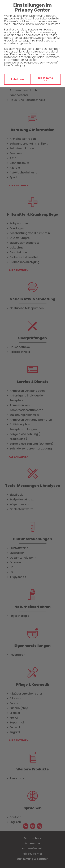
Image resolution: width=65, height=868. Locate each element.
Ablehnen (17, 79)
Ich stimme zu (45, 79)
